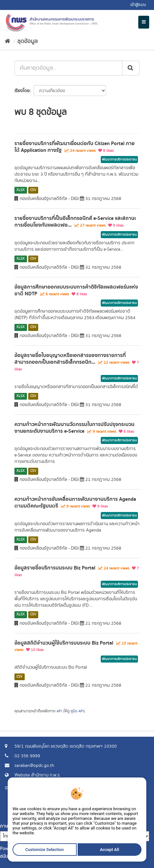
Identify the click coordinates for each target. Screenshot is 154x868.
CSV (33, 190)
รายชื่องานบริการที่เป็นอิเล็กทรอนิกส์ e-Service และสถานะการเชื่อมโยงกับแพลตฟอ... (75, 222)
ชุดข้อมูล (27, 41)
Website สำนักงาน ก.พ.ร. (38, 775)
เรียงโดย (22, 91)
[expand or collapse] (144, 22)
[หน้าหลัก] (8, 41)
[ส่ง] (131, 68)
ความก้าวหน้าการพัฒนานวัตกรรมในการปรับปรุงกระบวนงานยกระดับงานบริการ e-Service (74, 428)
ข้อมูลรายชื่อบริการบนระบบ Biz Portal (55, 568)
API (59, 711)
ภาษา (5, 826)
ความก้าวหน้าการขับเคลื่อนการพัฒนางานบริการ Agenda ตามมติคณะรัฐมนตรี (75, 503)
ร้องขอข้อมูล (133, 813)
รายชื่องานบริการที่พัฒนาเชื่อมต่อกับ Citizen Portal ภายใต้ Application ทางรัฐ (75, 147)
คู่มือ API (77, 711)
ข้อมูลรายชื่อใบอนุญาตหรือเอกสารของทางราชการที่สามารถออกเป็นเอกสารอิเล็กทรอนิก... (70, 359)
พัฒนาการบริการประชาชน (119, 160)
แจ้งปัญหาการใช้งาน (126, 820)
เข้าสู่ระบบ (138, 5)
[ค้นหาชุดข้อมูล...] (68, 68)
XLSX (21, 190)
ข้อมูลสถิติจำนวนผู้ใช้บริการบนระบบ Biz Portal (64, 643)
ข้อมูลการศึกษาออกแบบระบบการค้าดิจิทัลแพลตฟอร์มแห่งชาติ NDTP (76, 290)
